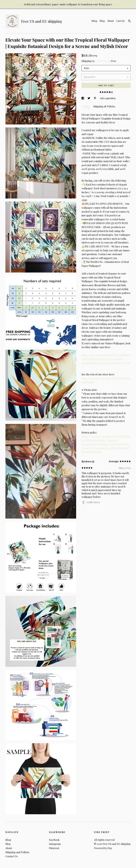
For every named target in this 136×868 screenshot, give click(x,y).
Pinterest (54, 848)
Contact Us (12, 856)
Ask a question (108, 98)
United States (103, 61)
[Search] (129, 21)
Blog (102, 21)
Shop (94, 21)
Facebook (54, 840)
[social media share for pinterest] (95, 98)
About (110, 21)
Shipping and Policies (17, 852)
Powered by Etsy (103, 848)
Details (86, 106)
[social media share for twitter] (89, 98)
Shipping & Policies (104, 106)
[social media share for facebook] (83, 98)
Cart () (120, 21)
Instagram (55, 844)
